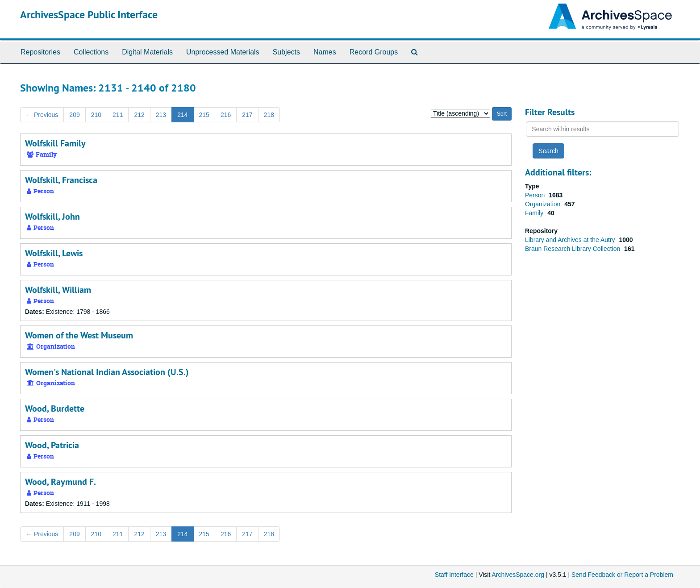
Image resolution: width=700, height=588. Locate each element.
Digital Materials (147, 52)
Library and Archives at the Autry (571, 240)
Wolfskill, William (58, 290)
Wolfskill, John (52, 217)
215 (204, 115)
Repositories (40, 52)
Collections (91, 52)
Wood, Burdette (55, 409)
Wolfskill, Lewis (54, 253)
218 (269, 115)
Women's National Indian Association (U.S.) (107, 372)
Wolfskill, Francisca (61, 180)
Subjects (286, 52)
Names (325, 52)
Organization (544, 204)
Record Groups (374, 52)
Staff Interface (454, 575)
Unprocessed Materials (223, 52)
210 (96, 115)
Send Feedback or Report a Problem (622, 575)
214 (182, 115)
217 (247, 115)
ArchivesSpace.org (518, 575)
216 (226, 115)
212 (139, 115)
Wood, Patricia (52, 445)
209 (74, 115)
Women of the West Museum (79, 335)
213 (161, 115)
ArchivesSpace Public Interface (89, 15)
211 (118, 115)
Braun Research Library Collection (573, 249)
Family (535, 213)
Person (536, 195)
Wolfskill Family (55, 143)
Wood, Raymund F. (60, 482)
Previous (42, 115)
